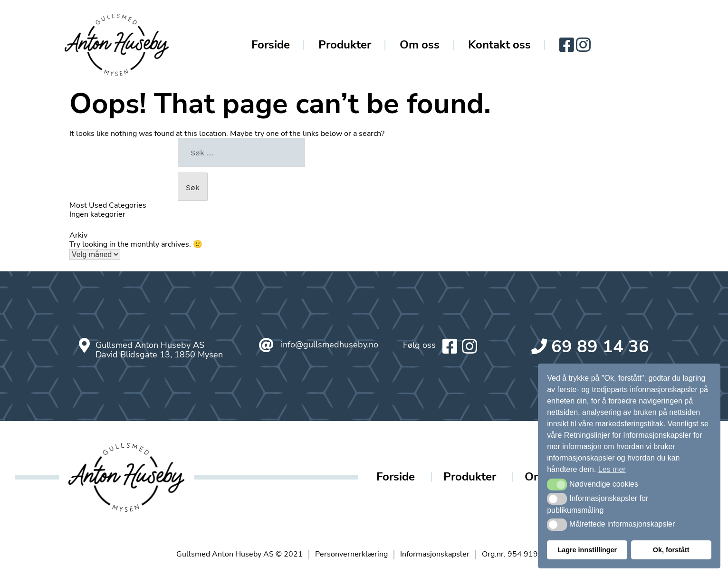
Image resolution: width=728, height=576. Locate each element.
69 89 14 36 (600, 347)
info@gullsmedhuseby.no (330, 345)
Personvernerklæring (351, 554)
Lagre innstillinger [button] (587, 550)
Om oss (420, 45)
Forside (271, 45)
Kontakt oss (499, 45)
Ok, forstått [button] (671, 550)
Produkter (345, 45)
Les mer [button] (612, 469)
